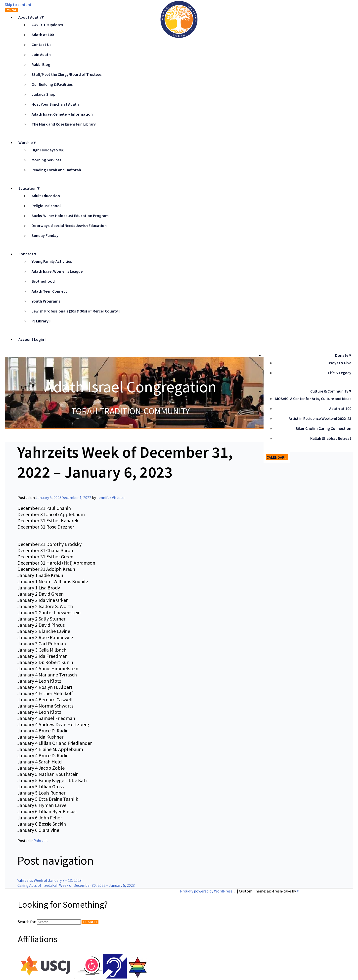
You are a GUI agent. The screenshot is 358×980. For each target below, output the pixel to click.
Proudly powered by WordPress (207, 891)
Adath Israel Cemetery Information (62, 114)
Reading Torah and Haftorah (56, 170)
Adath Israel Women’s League (57, 271)
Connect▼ (28, 254)
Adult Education (46, 196)
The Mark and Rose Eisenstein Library (64, 124)
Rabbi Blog (41, 64)
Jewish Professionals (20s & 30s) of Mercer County (75, 311)
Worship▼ (28, 142)
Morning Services (46, 160)
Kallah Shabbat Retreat (331, 438)
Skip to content (18, 4)
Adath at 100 (43, 35)
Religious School (46, 206)
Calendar (275, 457)
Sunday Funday (45, 235)
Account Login (31, 339)
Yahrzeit (41, 841)
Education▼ (29, 188)
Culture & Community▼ (331, 391)
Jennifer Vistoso (111, 497)
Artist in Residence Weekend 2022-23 (320, 418)
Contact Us (41, 45)
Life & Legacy (340, 373)
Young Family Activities (52, 261)
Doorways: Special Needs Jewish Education (69, 225)
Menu (11, 10)
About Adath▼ (32, 17)
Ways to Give (340, 363)
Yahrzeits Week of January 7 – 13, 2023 (49, 880)
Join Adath (41, 54)
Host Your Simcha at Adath (55, 104)
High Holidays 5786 (48, 150)
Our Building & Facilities (52, 84)
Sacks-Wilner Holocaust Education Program (70, 216)
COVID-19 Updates (47, 25)
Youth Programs (46, 301)
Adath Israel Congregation (131, 387)
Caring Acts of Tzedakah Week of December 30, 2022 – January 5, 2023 (76, 885)
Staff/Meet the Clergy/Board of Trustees (67, 74)
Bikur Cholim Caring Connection (323, 428)
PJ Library (40, 321)
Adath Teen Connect (49, 291)
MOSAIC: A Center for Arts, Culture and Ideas (313, 399)
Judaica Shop (44, 94)
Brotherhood (43, 281)
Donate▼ (344, 355)
